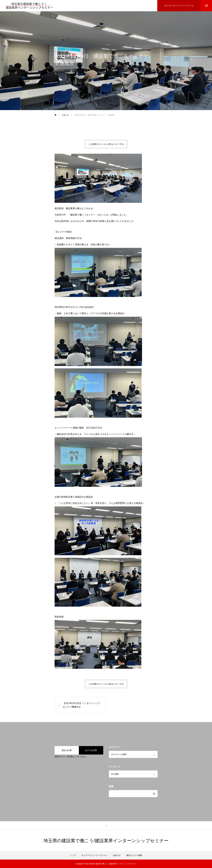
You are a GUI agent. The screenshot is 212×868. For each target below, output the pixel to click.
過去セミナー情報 (134, 855)
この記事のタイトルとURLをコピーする (106, 144)
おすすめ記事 (91, 750)
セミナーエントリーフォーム (94, 855)
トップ (73, 855)
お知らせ (73, 72)
